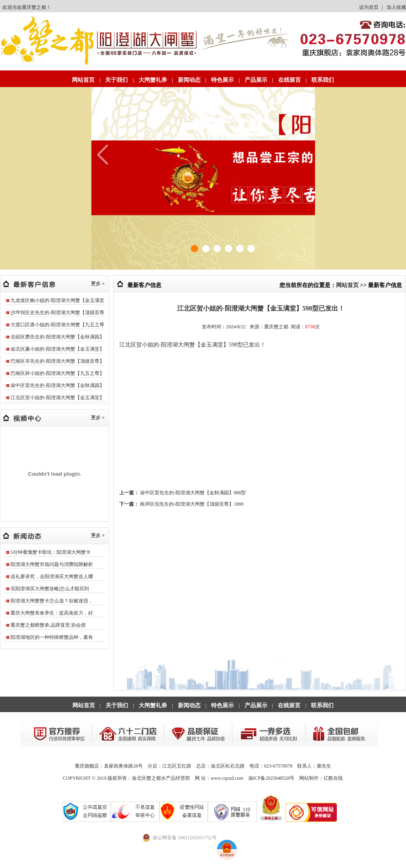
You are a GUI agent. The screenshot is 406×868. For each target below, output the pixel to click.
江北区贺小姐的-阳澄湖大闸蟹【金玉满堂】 (57, 398)
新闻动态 (189, 80)
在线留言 (290, 80)
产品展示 (256, 80)
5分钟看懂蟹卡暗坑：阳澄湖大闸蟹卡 (51, 552)
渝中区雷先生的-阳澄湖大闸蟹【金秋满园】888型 (193, 493)
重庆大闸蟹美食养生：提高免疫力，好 (52, 613)
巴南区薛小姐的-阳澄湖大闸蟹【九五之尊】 (57, 373)
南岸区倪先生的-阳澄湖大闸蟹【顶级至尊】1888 (192, 504)
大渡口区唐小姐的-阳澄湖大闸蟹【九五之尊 (57, 325)
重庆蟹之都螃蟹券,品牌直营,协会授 (48, 625)
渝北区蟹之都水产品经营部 (161, 778)
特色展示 (222, 80)
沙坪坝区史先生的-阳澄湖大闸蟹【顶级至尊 (57, 313)
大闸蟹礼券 (153, 80)
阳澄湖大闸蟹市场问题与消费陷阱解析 (52, 564)
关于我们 (116, 80)
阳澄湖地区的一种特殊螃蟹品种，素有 (52, 637)
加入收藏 (396, 7)
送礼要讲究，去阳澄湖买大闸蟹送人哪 (52, 577)
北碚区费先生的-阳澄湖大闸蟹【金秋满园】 (57, 337)
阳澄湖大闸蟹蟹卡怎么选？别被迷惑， (52, 601)
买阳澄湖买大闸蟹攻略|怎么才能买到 (50, 589)
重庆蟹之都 (34, 7)
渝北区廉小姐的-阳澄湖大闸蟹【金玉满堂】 (57, 349)
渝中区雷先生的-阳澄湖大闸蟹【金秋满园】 (57, 385)
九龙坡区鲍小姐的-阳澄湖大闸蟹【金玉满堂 (57, 300)
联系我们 (323, 80)
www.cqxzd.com (227, 778)
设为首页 (369, 7)
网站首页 (83, 80)
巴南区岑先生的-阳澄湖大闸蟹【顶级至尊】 (57, 361)
